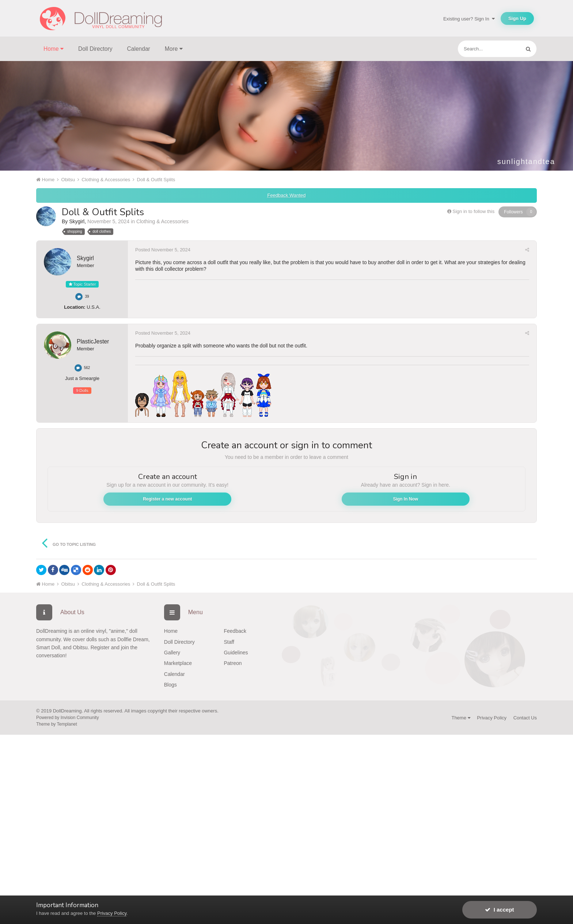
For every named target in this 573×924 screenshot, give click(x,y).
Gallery (172, 653)
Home (171, 631)
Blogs (170, 685)
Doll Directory (95, 49)
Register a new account (167, 499)
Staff (229, 642)
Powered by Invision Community (67, 718)
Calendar (139, 49)
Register (100, 647)
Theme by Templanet (57, 724)
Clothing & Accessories (162, 221)
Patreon (233, 663)
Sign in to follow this (473, 211)
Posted (163, 250)
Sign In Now (405, 499)
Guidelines (236, 653)
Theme (461, 718)
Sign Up (517, 18)
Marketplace (178, 663)
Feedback (235, 631)
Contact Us (525, 718)
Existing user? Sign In (469, 19)
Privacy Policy (492, 718)
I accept (499, 910)
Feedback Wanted (286, 195)
